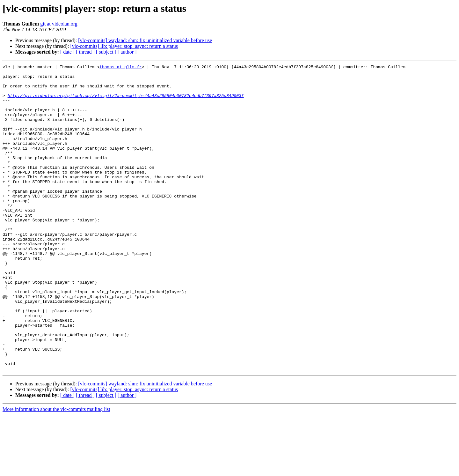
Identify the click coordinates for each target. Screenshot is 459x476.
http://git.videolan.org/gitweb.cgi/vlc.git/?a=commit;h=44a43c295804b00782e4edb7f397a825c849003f (126, 102)
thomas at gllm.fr (121, 68)
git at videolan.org (59, 24)
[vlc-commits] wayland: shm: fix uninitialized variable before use (145, 40)
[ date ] (67, 52)
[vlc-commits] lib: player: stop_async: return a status (124, 46)
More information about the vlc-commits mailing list (56, 470)
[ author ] (127, 52)
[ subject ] (106, 52)
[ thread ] (85, 52)
